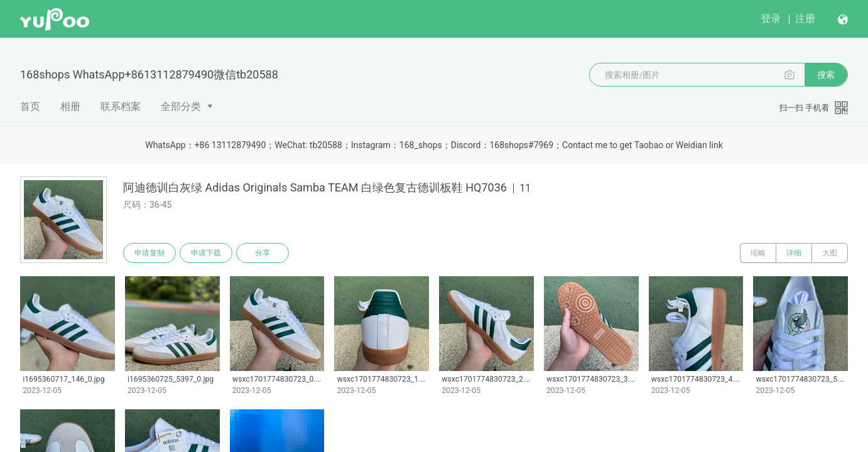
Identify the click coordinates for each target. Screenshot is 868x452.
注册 (805, 19)
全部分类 (181, 106)
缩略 (758, 253)
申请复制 (149, 253)
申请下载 (206, 253)
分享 (263, 253)
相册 (70, 106)
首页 (30, 106)
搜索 (826, 75)
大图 (830, 253)
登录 (771, 19)
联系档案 (121, 106)
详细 (794, 253)
